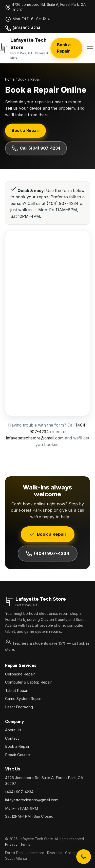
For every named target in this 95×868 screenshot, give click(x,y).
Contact (12, 738)
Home (10, 79)
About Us (13, 730)
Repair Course (17, 755)
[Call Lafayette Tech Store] (84, 857)
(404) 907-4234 (23, 28)
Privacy (11, 844)
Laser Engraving (19, 707)
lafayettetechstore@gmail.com (35, 438)
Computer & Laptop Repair (28, 682)
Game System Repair (23, 699)
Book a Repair (64, 48)
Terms (25, 844)
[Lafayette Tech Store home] (25, 48)
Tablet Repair (17, 691)
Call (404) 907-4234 (36, 148)
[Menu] (90, 48)
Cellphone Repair (20, 674)
